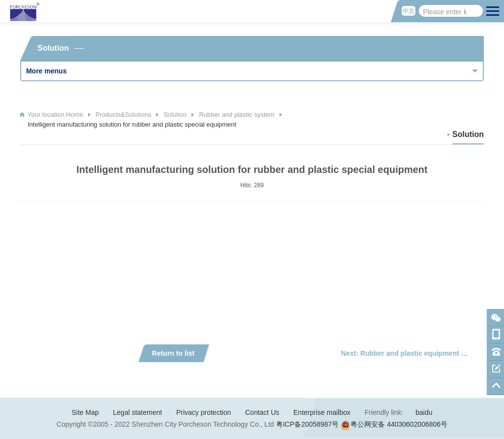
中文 (409, 11)
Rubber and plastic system (236, 115)
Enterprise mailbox (322, 412)
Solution (175, 115)
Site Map (85, 412)
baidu (424, 412)
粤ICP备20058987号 (308, 424)
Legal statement (138, 412)
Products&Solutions (123, 115)
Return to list (173, 353)
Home (75, 115)
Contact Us (262, 412)
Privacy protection (204, 412)
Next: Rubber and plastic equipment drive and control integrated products (412, 353)
